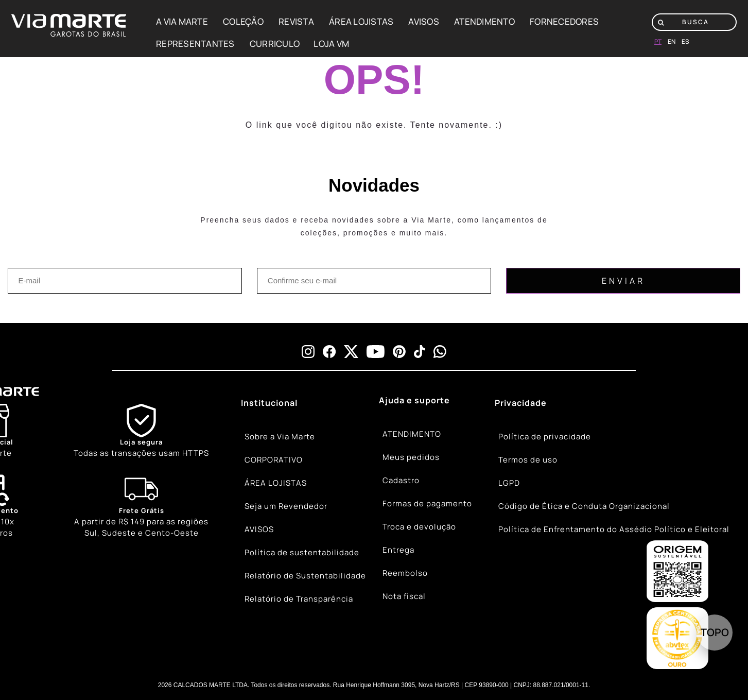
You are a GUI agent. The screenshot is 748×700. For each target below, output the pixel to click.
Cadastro (401, 480)
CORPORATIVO (274, 460)
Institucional (269, 403)
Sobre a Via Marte (280, 437)
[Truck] (141, 506)
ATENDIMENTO (484, 21)
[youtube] (376, 352)
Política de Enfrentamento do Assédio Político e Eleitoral (614, 529)
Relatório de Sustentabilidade (305, 576)
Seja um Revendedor (286, 506)
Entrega (398, 550)
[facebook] (329, 352)
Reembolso (405, 573)
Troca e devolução (419, 527)
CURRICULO (275, 44)
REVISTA (296, 21)
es (685, 41)
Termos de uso (528, 460)
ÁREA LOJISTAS (361, 21)
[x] (351, 352)
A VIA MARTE (182, 21)
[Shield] (141, 431)
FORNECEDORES (564, 21)
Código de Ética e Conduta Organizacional (584, 506)
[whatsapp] (440, 352)
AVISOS (424, 21)
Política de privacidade (545, 437)
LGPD (509, 483)
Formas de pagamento (427, 503)
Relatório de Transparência (299, 599)
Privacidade (521, 403)
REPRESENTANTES (195, 44)
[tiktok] (420, 352)
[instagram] (308, 352)
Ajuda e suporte (414, 400)
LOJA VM (331, 44)
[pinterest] (399, 352)
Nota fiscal (404, 596)
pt (658, 41)
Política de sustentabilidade (302, 552)
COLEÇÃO (243, 21)
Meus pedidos (411, 457)
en (672, 41)
